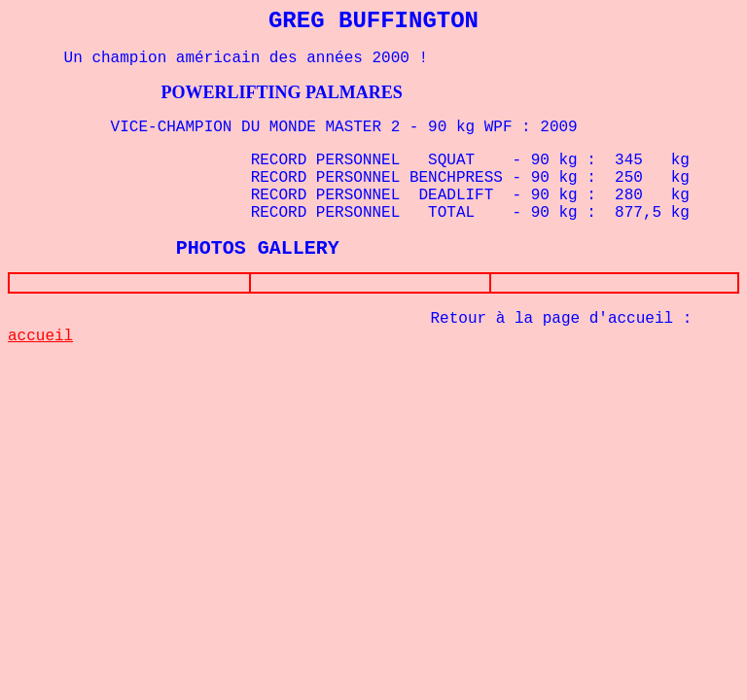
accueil (40, 340)
